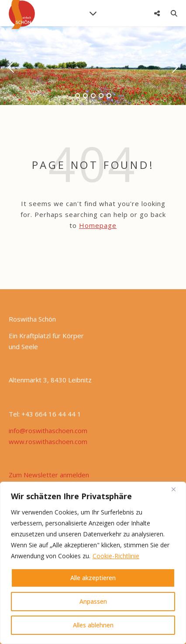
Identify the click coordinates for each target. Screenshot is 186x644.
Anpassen (93, 601)
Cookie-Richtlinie (116, 556)
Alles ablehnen (93, 625)
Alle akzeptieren (93, 578)
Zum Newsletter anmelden (49, 475)
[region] (93, 563)
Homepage (98, 225)
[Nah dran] (177, 489)
